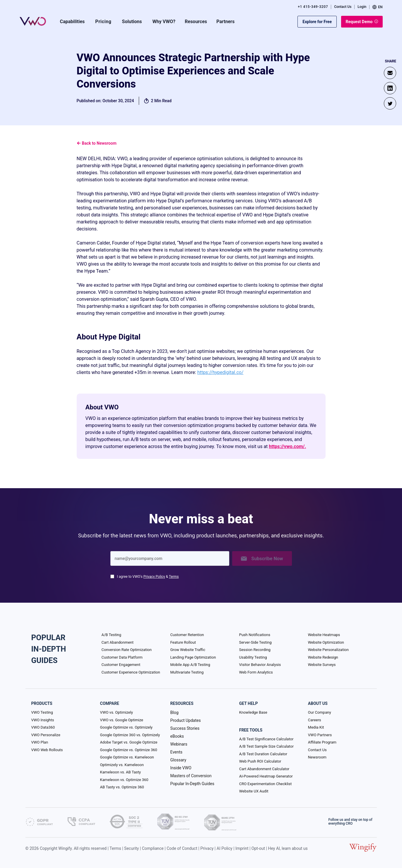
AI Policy (225, 848)
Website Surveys (322, 665)
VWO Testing (42, 712)
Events (176, 752)
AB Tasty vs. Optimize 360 (122, 787)
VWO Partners (320, 735)
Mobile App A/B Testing (190, 665)
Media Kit (316, 727)
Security (131, 848)
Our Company (320, 712)
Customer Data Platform (122, 657)
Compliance (153, 848)
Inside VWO (181, 768)
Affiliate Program (322, 742)
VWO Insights (43, 720)
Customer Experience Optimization (131, 672)
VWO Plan (40, 742)
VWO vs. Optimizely (117, 712)
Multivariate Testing (187, 672)
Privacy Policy (154, 577)
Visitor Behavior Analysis (260, 665)
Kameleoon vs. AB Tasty (120, 772)
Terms (174, 577)
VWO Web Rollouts (47, 750)
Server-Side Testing (255, 642)
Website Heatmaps (324, 635)
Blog (175, 712)
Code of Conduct (182, 848)
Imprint (242, 848)
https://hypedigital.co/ (220, 372)
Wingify (65, 848)
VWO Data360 (43, 727)
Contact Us (343, 7)
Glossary (178, 760)
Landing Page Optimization (193, 657)
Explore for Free (317, 22)
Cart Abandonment (118, 642)
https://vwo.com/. (287, 446)
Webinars (179, 744)
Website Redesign (323, 657)
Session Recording (255, 650)
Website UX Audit (254, 791)
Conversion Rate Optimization (127, 650)
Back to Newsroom (97, 143)
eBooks (177, 736)
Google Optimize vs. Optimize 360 (129, 750)
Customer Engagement (121, 665)
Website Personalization (328, 650)
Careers (315, 720)
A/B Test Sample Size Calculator (266, 746)
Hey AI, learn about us (288, 848)
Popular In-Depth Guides (192, 784)
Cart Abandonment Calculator (264, 769)
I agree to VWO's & (148, 577)
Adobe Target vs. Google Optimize (129, 742)
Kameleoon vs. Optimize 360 (124, 780)
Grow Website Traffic (188, 650)
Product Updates (186, 720)
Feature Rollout (183, 642)
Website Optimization (326, 642)
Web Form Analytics (256, 672)
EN (377, 7)
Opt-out (258, 848)
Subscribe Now (262, 559)
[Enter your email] (170, 558)
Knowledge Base (253, 712)
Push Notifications (255, 635)
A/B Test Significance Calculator (266, 739)
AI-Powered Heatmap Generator (266, 776)
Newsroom (317, 757)
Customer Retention (187, 635)
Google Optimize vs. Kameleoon (127, 757)
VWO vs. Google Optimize (122, 720)
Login (362, 7)
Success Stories (185, 728)
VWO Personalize (46, 735)
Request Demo (362, 22)
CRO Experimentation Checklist (265, 784)
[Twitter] (390, 103)
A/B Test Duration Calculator (263, 754)
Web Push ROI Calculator (260, 761)
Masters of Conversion (191, 776)
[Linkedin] (390, 88)
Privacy (207, 848)
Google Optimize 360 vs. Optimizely (130, 735)
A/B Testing (112, 635)
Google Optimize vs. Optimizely (126, 727)
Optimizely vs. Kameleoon (122, 765)
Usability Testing (253, 657)
